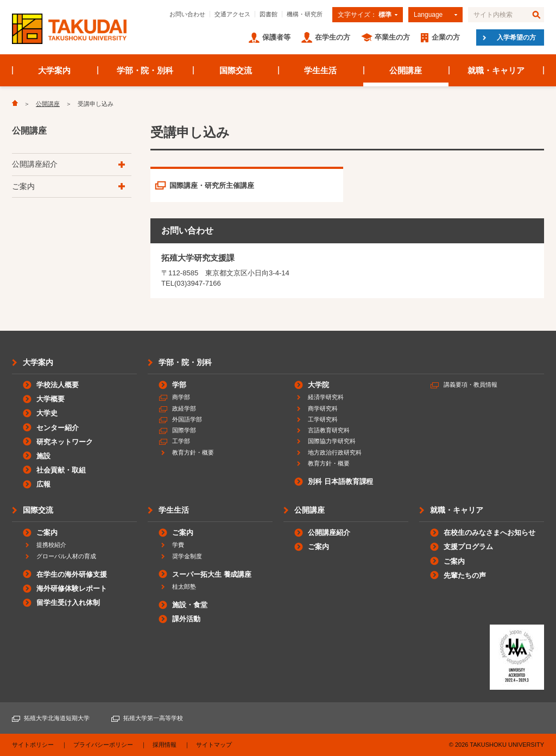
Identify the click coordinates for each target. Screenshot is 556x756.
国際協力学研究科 (332, 441)
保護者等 (276, 37)
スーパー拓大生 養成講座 (212, 574)
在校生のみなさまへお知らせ (489, 533)
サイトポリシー (33, 745)
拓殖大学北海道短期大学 (57, 718)
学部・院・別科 (145, 70)
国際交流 (236, 70)
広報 (43, 484)
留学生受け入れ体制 (68, 603)
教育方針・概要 (193, 452)
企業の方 (446, 37)
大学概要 (50, 399)
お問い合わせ (187, 14)
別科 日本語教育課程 (340, 481)
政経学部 (184, 408)
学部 (179, 385)
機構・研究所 (305, 14)
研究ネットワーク (65, 442)
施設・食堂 (190, 605)
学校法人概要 (58, 385)
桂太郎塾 (184, 587)
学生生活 (320, 70)
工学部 (181, 441)
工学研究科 (323, 419)
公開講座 (406, 70)
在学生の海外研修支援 (72, 574)
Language (428, 15)
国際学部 (184, 430)
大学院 (318, 385)
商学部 (181, 397)
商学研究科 (323, 408)
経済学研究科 (326, 397)
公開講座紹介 (35, 164)
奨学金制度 (187, 556)
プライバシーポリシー (103, 745)
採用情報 (165, 745)
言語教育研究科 (329, 430)
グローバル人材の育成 (66, 556)
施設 (43, 456)
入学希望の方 (516, 37)
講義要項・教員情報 (470, 385)
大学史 (47, 413)
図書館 (268, 14)
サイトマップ (214, 745)
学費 (178, 545)
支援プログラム (468, 547)
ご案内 (23, 186)
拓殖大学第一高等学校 (153, 718)
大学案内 (54, 70)
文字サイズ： (365, 15)
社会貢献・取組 (61, 470)
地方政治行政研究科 (335, 452)
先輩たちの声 (465, 575)
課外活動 (186, 619)
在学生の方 (333, 37)
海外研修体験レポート (72, 588)
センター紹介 (58, 428)
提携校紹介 (51, 545)
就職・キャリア (496, 70)
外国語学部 (187, 419)
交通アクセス (232, 14)
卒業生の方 (392, 37)
